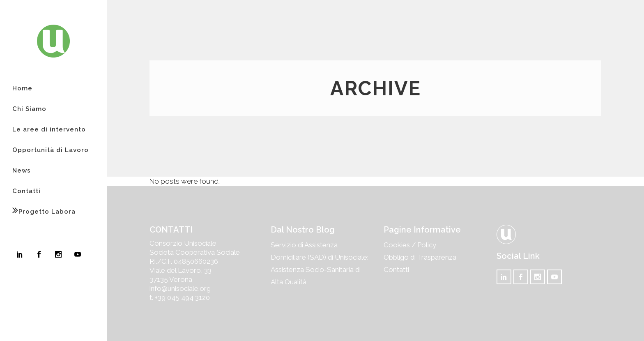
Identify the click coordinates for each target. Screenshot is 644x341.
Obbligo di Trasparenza (420, 257)
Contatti (396, 270)
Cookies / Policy (410, 245)
